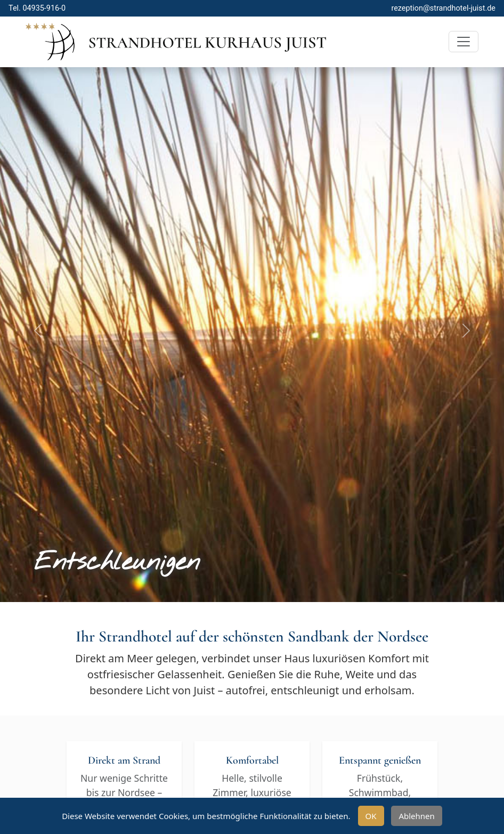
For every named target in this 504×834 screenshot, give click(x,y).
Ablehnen (416, 816)
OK (371, 816)
